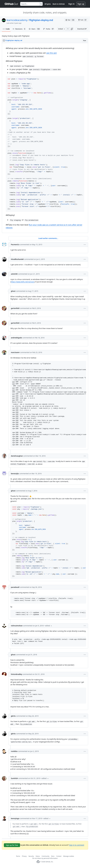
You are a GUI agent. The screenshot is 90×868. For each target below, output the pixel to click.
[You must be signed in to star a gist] (70, 20)
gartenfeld (15, 308)
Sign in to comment (77, 845)
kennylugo (15, 818)
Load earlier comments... (48, 238)
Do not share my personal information (45, 858)
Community (45, 856)
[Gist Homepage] (11, 4)
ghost (13, 291)
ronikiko (14, 751)
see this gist (52, 53)
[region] (45, 138)
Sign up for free (12, 845)
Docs (53, 856)
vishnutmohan (17, 626)
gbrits (13, 716)
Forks (49, 29)
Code (6, 29)
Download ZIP (82, 29)
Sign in (71, 4)
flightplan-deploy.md (41, 20)
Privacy (24, 856)
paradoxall (15, 587)
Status (38, 856)
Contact (59, 856)
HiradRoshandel (17, 259)
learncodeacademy (17, 20)
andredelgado (16, 338)
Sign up (81, 4)
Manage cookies (69, 856)
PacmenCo (15, 244)
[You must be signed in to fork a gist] (83, 20)
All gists (48, 4)
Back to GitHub (59, 4)
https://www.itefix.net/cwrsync (23, 282)
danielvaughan (17, 456)
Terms (18, 856)
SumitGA (14, 778)
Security (31, 856)
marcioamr (15, 352)
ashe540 (14, 274)
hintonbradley (17, 674)
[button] (72, 29)
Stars (35, 29)
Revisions (19, 29)
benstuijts (15, 474)
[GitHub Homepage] (38, 862)
